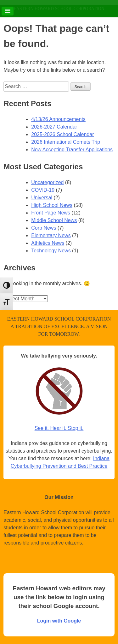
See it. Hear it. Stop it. (59, 428)
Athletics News (48, 243)
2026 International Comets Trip (66, 142)
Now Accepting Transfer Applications (72, 150)
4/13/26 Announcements (58, 119)
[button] (8, 11)
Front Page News (51, 213)
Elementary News (51, 235)
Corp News (44, 228)
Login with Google (59, 621)
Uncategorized (47, 182)
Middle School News (54, 220)
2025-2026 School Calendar (62, 134)
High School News (52, 205)
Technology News (51, 251)
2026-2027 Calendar (54, 127)
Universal (42, 198)
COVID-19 (43, 190)
